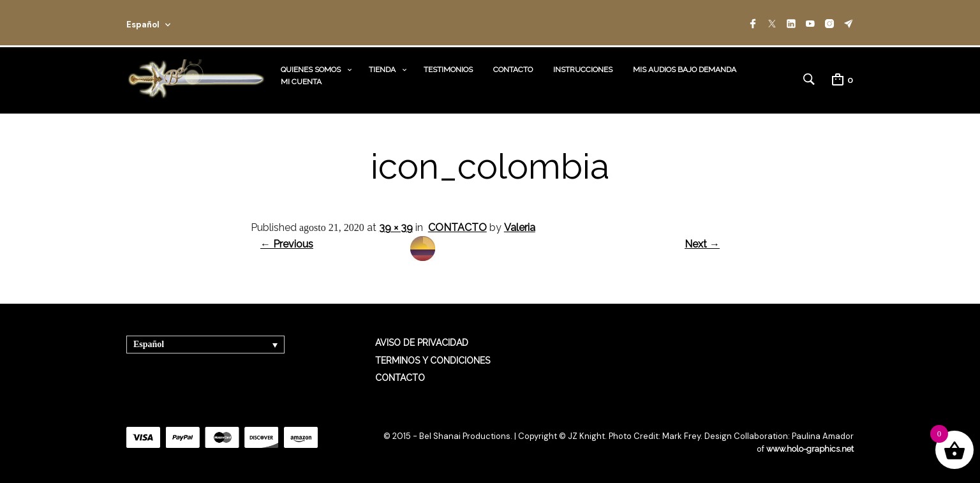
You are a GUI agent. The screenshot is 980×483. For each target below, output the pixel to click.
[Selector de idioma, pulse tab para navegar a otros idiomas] (205, 344)
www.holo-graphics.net (809, 448)
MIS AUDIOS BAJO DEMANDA (685, 69)
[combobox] (166, 23)
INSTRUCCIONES (583, 69)
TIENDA (382, 69)
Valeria (520, 226)
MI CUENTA (301, 81)
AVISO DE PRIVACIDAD (422, 342)
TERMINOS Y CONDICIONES (433, 359)
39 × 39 (396, 226)
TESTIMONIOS (448, 69)
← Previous (287, 243)
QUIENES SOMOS (311, 69)
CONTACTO (513, 69)
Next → (702, 243)
